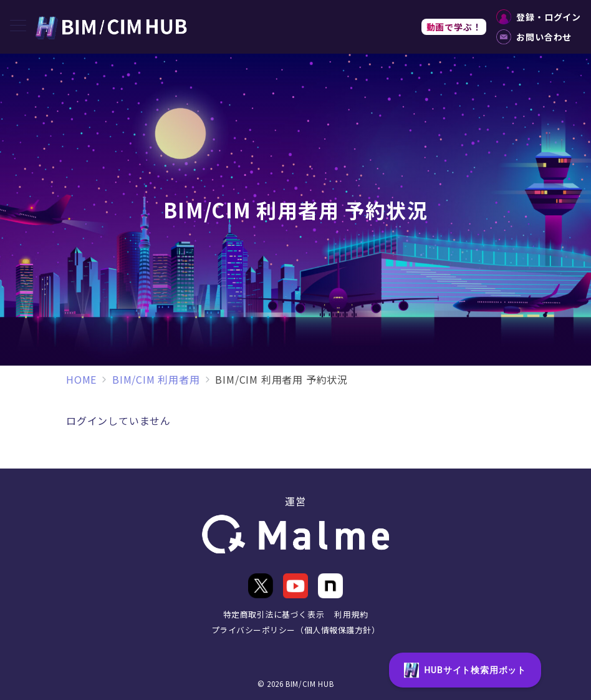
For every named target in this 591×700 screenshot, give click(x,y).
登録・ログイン (539, 17)
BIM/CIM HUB (310, 684)
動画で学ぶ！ (454, 27)
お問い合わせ (534, 37)
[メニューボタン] (18, 27)
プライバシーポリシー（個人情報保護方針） (295, 630)
